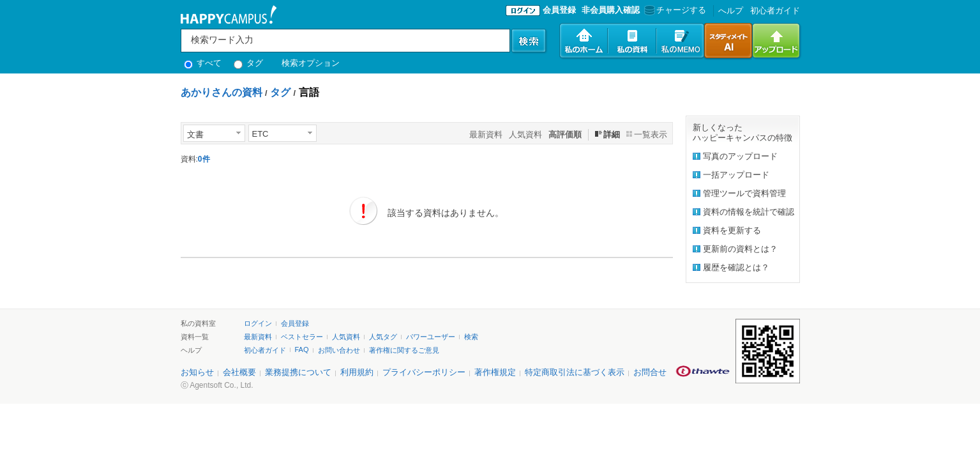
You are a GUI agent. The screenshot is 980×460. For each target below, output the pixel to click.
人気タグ (383, 337)
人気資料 (525, 134)
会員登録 (559, 10)
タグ (249, 63)
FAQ (302, 349)
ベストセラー (302, 337)
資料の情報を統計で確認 (749, 212)
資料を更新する (732, 230)
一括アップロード (736, 175)
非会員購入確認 (611, 10)
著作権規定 (495, 372)
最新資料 (486, 134)
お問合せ (650, 372)
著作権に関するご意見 (404, 350)
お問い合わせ (339, 350)
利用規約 (357, 372)
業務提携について (298, 372)
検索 (471, 337)
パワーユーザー (431, 337)
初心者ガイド (775, 11)
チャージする (674, 10)
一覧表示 (651, 134)
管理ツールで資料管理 (744, 193)
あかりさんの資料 (222, 92)
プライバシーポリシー (424, 372)
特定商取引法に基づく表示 (575, 372)
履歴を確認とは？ (736, 267)
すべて (203, 63)
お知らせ (197, 372)
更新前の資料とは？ (740, 249)
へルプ (731, 11)
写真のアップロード (740, 156)
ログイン (258, 323)
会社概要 (239, 372)
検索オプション (311, 63)
